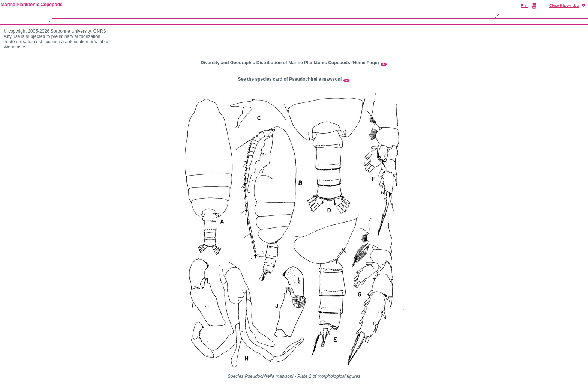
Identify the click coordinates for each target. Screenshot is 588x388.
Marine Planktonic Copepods (32, 5)
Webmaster (15, 47)
